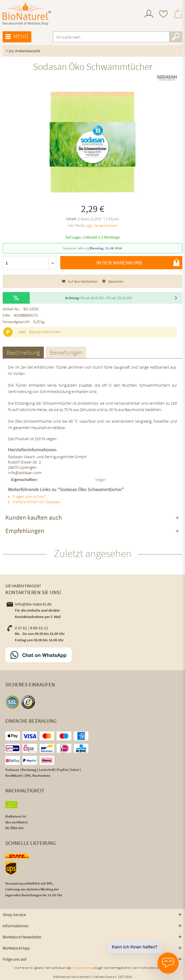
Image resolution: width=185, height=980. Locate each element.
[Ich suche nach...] (118, 37)
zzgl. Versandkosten (102, 225)
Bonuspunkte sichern (45, 332)
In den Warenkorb (138, 262)
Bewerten (113, 281)
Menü (17, 37)
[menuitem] (149, 14)
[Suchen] (176, 37)
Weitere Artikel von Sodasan (34, 502)
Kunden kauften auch (34, 517)
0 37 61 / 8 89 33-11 (27, 628)
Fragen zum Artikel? (27, 496)
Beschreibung (23, 352)
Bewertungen (66, 352)
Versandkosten (82, 968)
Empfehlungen (25, 531)
